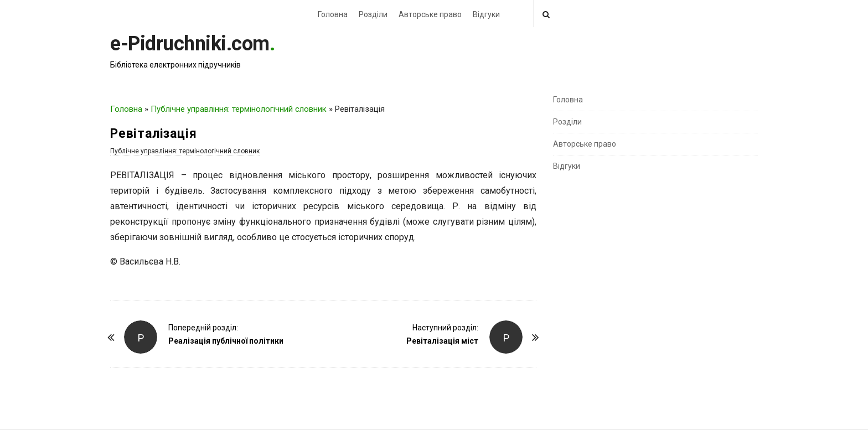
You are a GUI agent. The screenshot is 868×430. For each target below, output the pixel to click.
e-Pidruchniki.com (190, 44)
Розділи (373, 14)
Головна (333, 14)
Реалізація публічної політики (226, 341)
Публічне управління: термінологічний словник (239, 109)
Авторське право (430, 14)
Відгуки (486, 14)
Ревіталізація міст (442, 341)
